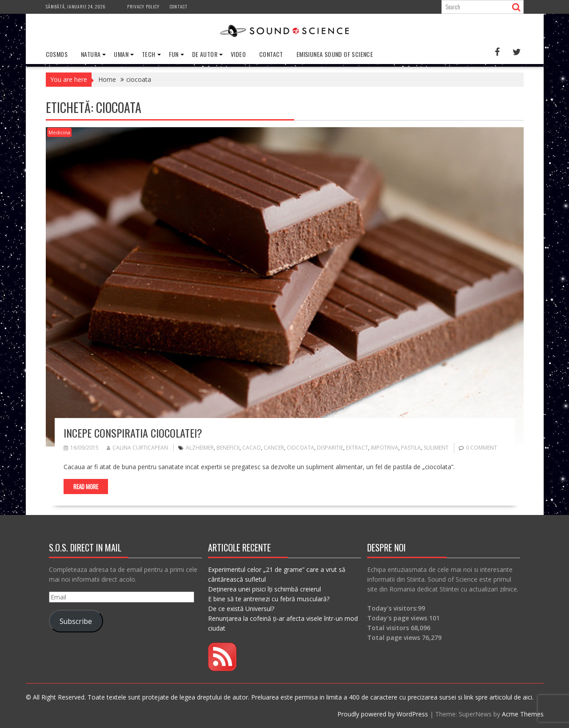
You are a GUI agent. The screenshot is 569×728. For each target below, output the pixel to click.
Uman (121, 54)
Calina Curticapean (137, 448)
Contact (179, 6)
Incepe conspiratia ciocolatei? (133, 433)
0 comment (481, 448)
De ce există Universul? (241, 609)
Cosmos (57, 54)
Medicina (59, 132)
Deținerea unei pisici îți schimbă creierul (264, 589)
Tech (149, 54)
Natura (91, 54)
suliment (436, 448)
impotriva (385, 448)
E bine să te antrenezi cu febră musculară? (269, 599)
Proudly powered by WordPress (383, 714)
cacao (252, 448)
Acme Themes (523, 714)
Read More (86, 487)
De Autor (205, 54)
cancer (274, 448)
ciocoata (301, 448)
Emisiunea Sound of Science (335, 54)
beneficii (228, 448)
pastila (411, 448)
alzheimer (200, 448)
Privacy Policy (143, 6)
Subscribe (76, 621)
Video (238, 54)
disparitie (330, 448)
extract (357, 448)
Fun (174, 54)
